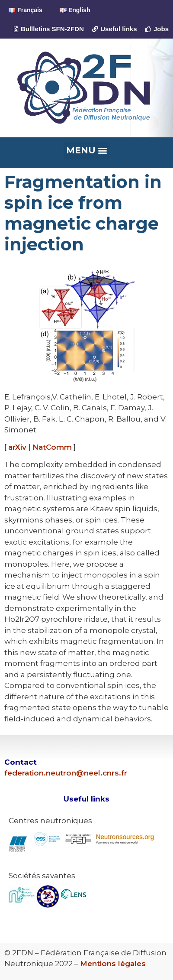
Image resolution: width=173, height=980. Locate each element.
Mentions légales (113, 964)
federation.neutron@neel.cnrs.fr (66, 773)
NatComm (52, 447)
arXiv (18, 447)
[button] (86, 151)
